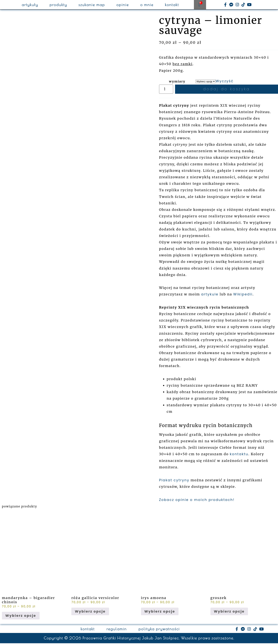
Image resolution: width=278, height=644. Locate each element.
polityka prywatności (159, 630)
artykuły (30, 5)
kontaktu (239, 455)
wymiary (177, 81)
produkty (58, 5)
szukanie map (92, 5)
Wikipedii (243, 295)
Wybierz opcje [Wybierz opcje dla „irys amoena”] (160, 612)
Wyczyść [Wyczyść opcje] (225, 81)
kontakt (172, 5)
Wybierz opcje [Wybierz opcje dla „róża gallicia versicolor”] (90, 612)
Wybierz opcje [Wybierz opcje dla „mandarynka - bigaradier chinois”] (21, 616)
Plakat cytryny (174, 481)
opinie (123, 5)
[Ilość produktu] (167, 90)
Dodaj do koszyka (227, 89)
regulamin (117, 630)
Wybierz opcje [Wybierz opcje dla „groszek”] (229, 612)
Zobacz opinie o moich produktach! (197, 500)
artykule (210, 295)
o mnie (147, 5)
